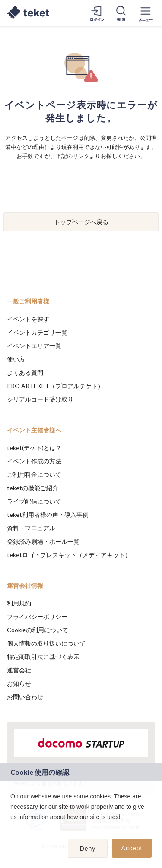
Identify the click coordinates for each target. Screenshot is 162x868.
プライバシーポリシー (37, 616)
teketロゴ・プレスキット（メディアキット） (69, 555)
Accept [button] (132, 848)
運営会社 (19, 670)
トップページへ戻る (81, 222)
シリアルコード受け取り (40, 399)
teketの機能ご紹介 (33, 488)
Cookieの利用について (38, 630)
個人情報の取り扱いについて (46, 643)
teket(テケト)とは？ (34, 448)
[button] (12, 828)
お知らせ (19, 683)
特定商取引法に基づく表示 (43, 657)
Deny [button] (88, 849)
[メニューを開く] (146, 13)
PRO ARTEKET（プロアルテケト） (55, 386)
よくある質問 (25, 372)
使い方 (16, 359)
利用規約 (19, 603)
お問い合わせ (25, 697)
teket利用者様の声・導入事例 (48, 515)
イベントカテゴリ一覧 (37, 332)
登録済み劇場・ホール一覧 (43, 541)
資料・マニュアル (31, 528)
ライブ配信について (34, 501)
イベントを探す (28, 319)
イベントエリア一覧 (34, 346)
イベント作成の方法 (34, 461)
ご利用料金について (34, 474)
